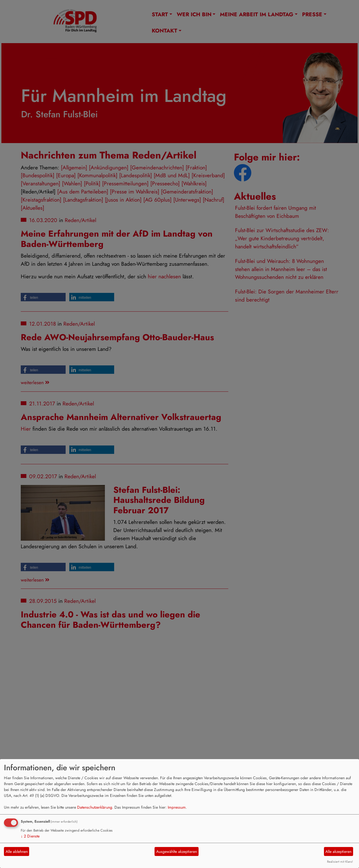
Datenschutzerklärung (95, 807)
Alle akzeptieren (338, 851)
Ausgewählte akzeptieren (177, 851)
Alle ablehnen (17, 851)
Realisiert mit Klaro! (340, 862)
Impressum (177, 807)
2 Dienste (30, 836)
